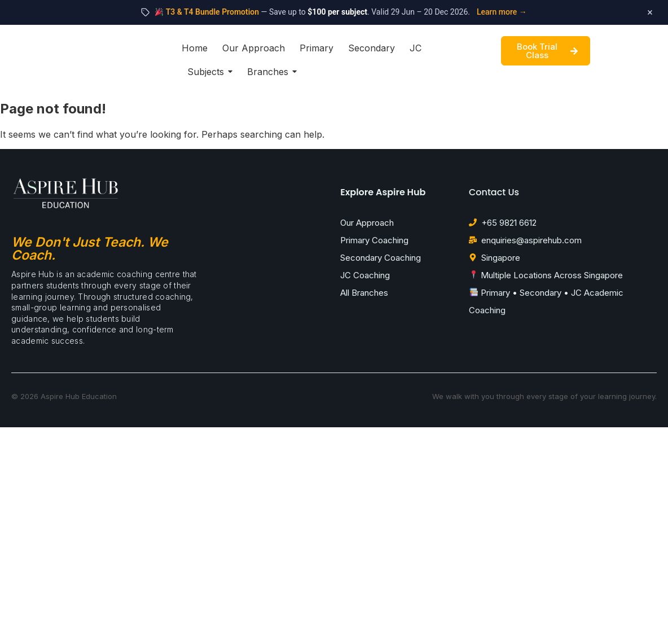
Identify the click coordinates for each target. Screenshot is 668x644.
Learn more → (502, 12)
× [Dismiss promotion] (650, 12)
